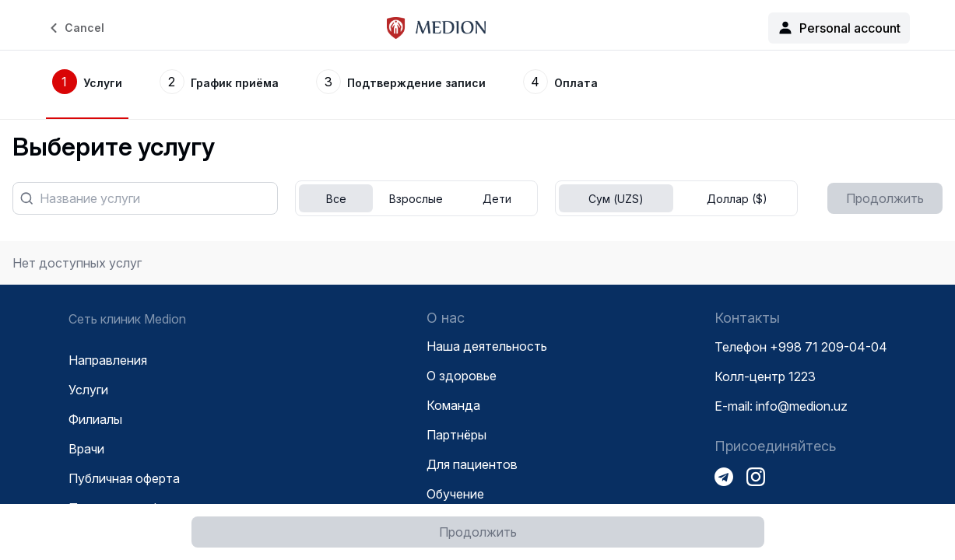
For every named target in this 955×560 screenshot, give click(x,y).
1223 (802, 376)
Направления (108, 360)
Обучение (455, 494)
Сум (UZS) (616, 199)
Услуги (88, 390)
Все (336, 199)
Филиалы (95, 419)
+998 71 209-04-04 (829, 347)
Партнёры (456, 435)
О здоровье (462, 376)
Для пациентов (472, 464)
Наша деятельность (487, 346)
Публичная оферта (124, 478)
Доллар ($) (737, 199)
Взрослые (416, 199)
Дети (497, 199)
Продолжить (478, 532)
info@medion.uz (802, 406)
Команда (453, 405)
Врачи (86, 449)
